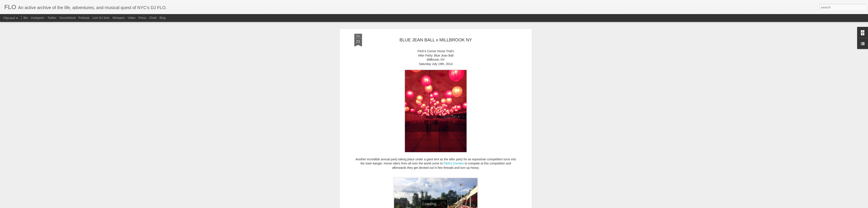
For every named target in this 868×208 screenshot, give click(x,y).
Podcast (84, 18)
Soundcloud (67, 18)
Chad (153, 18)
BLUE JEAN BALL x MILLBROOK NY (436, 23)
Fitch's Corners (454, 146)
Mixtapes (119, 18)
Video (132, 18)
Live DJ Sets (101, 18)
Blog (163, 18)
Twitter (52, 18)
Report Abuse (453, 206)
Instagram (38, 18)
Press (142, 18)
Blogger (440, 206)
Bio (26, 18)
